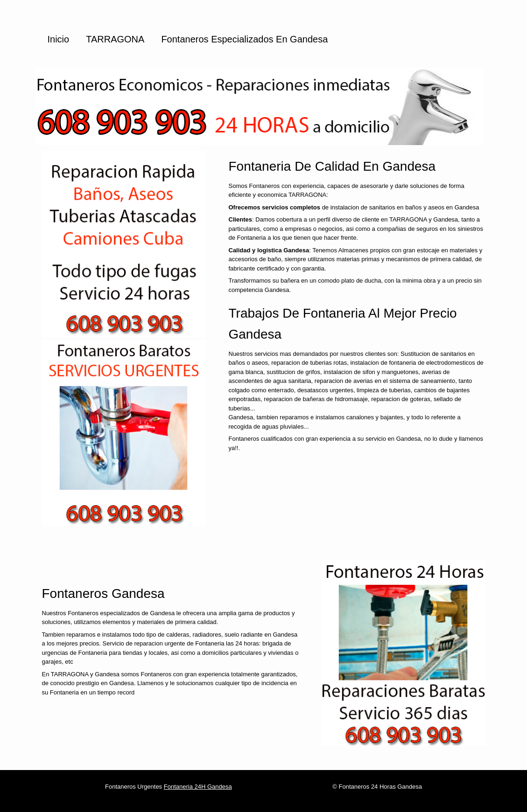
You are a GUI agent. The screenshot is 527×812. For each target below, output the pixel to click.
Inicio (59, 39)
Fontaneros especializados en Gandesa (244, 39)
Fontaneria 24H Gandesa (198, 787)
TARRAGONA (115, 39)
